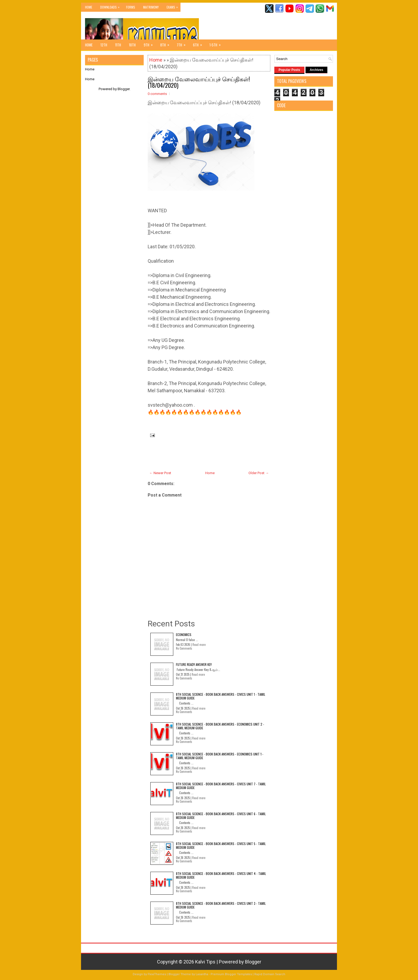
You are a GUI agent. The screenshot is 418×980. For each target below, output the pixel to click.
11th (118, 45)
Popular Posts (289, 70)
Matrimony (151, 7)
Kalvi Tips (205, 962)
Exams (174, 6)
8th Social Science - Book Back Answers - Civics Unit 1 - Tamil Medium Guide (221, 696)
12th (104, 45)
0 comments (157, 94)
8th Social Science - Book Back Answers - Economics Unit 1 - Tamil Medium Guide (220, 756)
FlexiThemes (157, 974)
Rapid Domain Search (270, 974)
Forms (131, 7)
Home (89, 7)
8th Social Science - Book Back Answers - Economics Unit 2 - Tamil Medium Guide (220, 726)
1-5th (217, 43)
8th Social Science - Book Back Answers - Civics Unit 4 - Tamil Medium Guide (221, 875)
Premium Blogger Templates (231, 974)
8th (166, 43)
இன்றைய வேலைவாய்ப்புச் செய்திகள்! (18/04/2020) (199, 82)
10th (132, 45)
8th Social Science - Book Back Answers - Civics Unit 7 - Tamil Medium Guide (221, 786)
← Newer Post (160, 473)
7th (183, 43)
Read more (199, 645)
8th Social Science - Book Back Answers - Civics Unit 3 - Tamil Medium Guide (221, 905)
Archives (317, 70)
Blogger (124, 89)
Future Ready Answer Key (194, 664)
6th (199, 43)
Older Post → (259, 473)
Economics (184, 635)
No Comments (184, 648)
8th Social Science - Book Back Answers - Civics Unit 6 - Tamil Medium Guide (221, 816)
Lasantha (202, 974)
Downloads (111, 6)
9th (150, 43)
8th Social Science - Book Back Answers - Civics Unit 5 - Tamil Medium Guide (221, 845)
